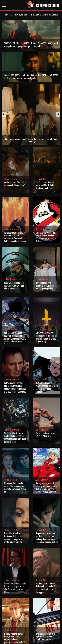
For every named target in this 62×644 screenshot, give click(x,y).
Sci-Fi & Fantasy (11, 302)
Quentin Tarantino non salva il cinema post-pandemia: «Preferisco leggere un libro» (15, 560)
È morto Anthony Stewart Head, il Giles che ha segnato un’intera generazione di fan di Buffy (15, 610)
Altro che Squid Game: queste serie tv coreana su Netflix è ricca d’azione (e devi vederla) (46, 309)
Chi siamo (19, 640)
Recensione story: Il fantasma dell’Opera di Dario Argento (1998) (45, 258)
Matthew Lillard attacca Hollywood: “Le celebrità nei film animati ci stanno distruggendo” (46, 560)
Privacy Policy (31, 640)
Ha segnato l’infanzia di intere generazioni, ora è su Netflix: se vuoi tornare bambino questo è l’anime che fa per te (47, 461)
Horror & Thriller (11, 151)
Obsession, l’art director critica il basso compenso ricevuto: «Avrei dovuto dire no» (15, 460)
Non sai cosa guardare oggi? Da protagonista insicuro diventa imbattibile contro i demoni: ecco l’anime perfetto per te (15, 311)
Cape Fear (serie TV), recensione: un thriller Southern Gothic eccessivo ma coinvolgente (31, 76)
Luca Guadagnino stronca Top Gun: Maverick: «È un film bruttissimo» (14, 258)
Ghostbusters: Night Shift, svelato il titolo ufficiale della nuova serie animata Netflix (46, 209)
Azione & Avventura (12, 202)
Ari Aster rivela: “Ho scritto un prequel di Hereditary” (15, 156)
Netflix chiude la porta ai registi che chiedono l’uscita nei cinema (45, 609)
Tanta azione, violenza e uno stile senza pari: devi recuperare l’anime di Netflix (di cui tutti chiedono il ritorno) (15, 211)
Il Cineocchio (17, 629)
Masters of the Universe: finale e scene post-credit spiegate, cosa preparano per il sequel (31, 45)
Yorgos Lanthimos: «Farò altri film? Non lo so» (45, 407)
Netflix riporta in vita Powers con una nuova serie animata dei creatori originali (47, 360)
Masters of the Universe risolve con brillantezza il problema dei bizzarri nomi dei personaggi (15, 410)
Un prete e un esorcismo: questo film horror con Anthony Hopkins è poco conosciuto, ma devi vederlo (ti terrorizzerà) (47, 511)
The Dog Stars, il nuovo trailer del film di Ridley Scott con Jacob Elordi (45, 158)
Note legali (42, 640)
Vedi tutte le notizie (31, 622)
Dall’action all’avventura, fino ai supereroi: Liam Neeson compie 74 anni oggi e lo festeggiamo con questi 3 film (15, 361)
